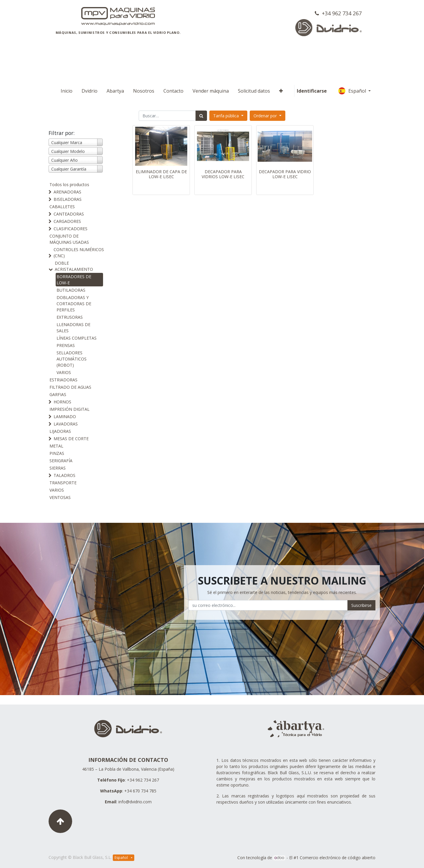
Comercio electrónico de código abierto (338, 858)
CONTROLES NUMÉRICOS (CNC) (79, 253)
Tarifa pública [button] (227, 116)
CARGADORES (67, 221)
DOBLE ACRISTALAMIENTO (74, 266)
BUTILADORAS (71, 290)
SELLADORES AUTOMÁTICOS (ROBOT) (72, 359)
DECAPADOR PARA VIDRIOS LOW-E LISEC (223, 174)
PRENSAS (66, 345)
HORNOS (62, 402)
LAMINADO (65, 417)
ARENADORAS (67, 192)
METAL (56, 446)
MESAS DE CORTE (71, 439)
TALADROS (64, 475)
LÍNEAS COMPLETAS (77, 338)
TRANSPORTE (63, 483)
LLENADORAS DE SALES (73, 328)
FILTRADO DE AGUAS (70, 387)
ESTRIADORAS (63, 380)
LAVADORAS (66, 424)
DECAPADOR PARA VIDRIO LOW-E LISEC (285, 174)
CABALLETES (62, 207)
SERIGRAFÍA (61, 461)
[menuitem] (67, 91)
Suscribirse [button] (361, 605)
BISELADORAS (68, 199)
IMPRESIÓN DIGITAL (69, 409)
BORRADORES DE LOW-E (74, 280)
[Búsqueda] (201, 116)
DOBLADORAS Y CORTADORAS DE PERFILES (74, 304)
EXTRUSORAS (70, 317)
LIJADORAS (60, 431)
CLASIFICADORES (71, 229)
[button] (281, 91)
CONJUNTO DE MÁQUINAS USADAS (69, 239)
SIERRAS (58, 468)
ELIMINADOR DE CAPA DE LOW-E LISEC (161, 174)
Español (353, 91)
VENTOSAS (60, 497)
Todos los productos (69, 185)
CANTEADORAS (69, 214)
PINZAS (57, 453)
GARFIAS (58, 394)
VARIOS (64, 372)
